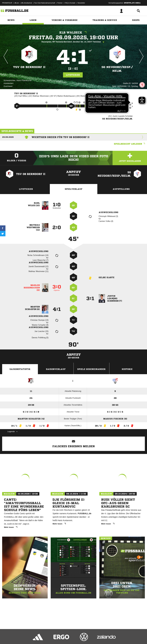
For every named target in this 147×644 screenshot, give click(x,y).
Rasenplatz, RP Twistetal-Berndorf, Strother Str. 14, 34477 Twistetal (73, 42)
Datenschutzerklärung (20, 637)
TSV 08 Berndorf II (29, 67)
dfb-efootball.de (27, 3)
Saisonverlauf (56, 369)
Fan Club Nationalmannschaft (45, 3)
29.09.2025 (8, 137)
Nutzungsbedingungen (38, 637)
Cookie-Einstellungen (86, 637)
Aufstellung (121, 189)
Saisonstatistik (20, 369)
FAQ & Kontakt (70, 3)
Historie (127, 369)
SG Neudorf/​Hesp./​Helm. (117, 69)
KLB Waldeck (74, 33)
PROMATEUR (7, 3)
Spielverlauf (74, 189)
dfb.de (17, 3)
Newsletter (81, 3)
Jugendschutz (54, 637)
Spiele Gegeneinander (91, 369)
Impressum (6, 637)
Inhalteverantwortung (69, 637)
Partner (60, 3)
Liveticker (73, 75)
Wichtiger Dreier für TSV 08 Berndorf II (61, 137)
